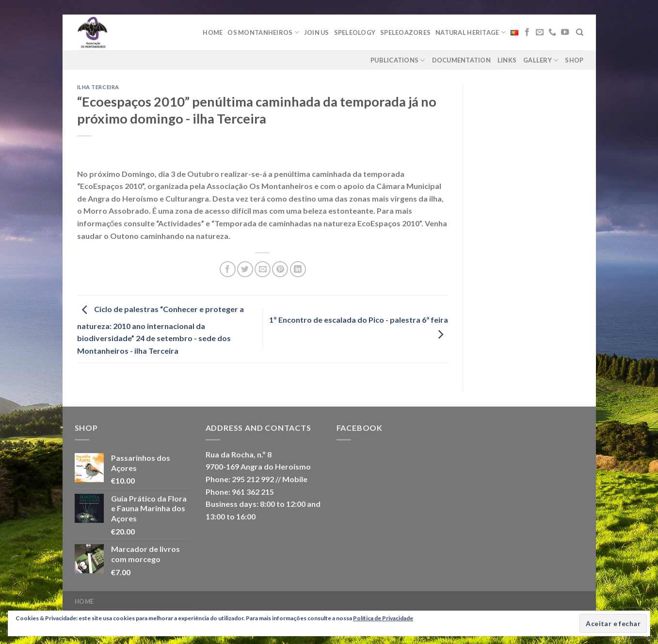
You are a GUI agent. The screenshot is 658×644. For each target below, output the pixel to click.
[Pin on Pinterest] (280, 269)
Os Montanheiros (263, 32)
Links (507, 60)
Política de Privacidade (383, 618)
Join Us (317, 32)
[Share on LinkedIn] (298, 269)
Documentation (461, 60)
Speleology (355, 32)
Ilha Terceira (98, 87)
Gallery (541, 60)
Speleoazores (405, 32)
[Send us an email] (540, 32)
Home (213, 32)
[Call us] (552, 32)
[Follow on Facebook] (527, 32)
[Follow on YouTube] (565, 32)
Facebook (360, 428)
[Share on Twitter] (245, 269)
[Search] (580, 32)
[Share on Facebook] (228, 269)
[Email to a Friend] (263, 269)
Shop (574, 60)
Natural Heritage (471, 32)
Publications (398, 60)
